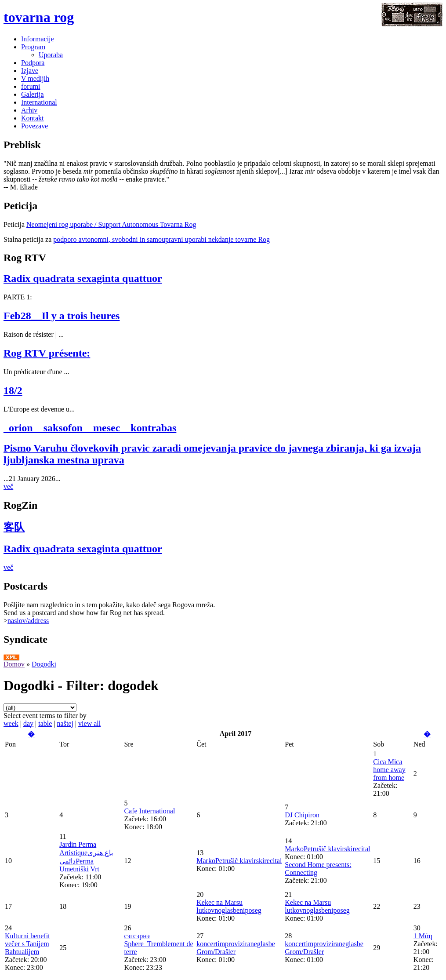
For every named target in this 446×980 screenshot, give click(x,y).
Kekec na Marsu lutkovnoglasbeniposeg (229, 906)
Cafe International (149, 811)
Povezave (34, 126)
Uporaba (51, 55)
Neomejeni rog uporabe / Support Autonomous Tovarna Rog (111, 224)
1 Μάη (423, 936)
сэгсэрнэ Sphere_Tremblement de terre (158, 944)
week (11, 723)
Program (33, 47)
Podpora (33, 63)
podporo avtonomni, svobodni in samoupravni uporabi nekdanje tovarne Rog (161, 239)
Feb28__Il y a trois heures (62, 316)
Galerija (33, 94)
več (8, 486)
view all (89, 723)
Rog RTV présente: (47, 353)
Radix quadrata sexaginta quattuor (83, 278)
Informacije (38, 39)
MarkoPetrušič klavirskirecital (239, 861)
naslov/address (28, 621)
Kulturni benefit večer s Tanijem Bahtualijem (27, 944)
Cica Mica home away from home (389, 770)
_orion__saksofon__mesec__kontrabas (90, 428)
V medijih (35, 78)
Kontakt (33, 118)
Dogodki (44, 664)
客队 (14, 527)
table (45, 723)
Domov (14, 664)
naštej (65, 723)
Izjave (30, 71)
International (39, 102)
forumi (31, 86)
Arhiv (29, 110)
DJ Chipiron (302, 815)
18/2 (13, 390)
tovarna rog (39, 17)
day (28, 723)
